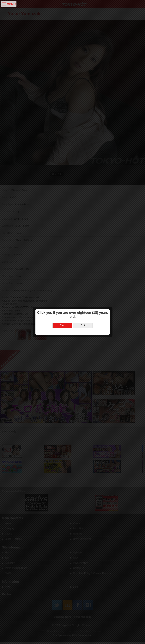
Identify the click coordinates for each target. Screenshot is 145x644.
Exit (83, 269)
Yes (62, 269)
